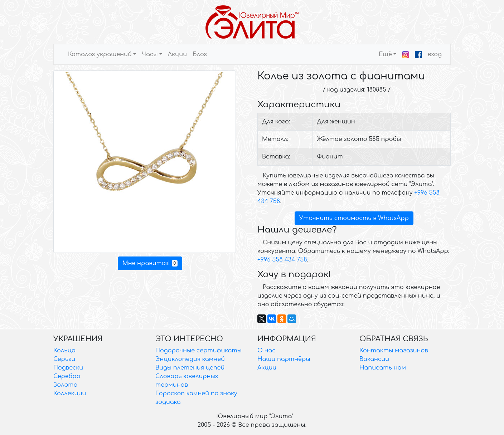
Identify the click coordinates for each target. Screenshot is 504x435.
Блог (200, 54)
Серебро (67, 376)
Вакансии (374, 359)
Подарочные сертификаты (198, 351)
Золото (65, 385)
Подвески (68, 368)
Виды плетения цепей (190, 368)
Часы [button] (150, 54)
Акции (177, 54)
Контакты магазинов (394, 351)
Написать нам (383, 368)
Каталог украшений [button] (100, 54)
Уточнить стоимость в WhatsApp (354, 218)
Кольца (64, 351)
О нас (266, 351)
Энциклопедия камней (190, 359)
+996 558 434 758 (282, 260)
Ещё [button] (385, 54)
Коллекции (70, 394)
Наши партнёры (284, 359)
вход (435, 54)
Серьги (64, 359)
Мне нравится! (150, 263)
